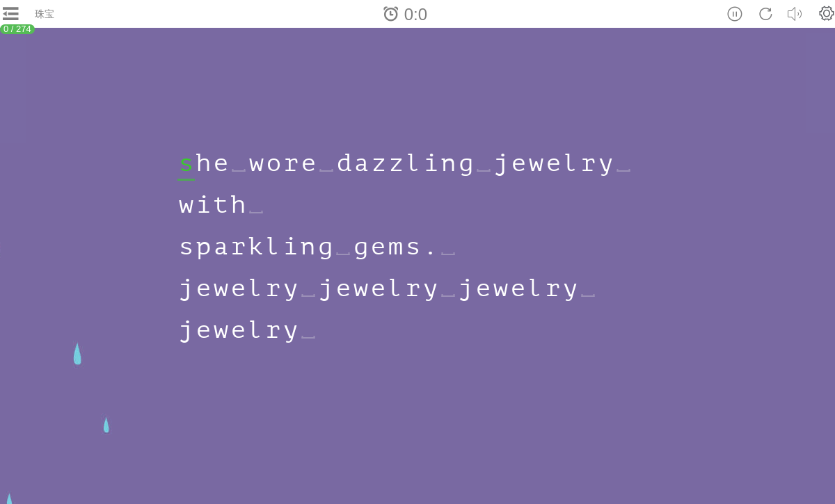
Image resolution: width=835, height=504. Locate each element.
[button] (827, 13)
